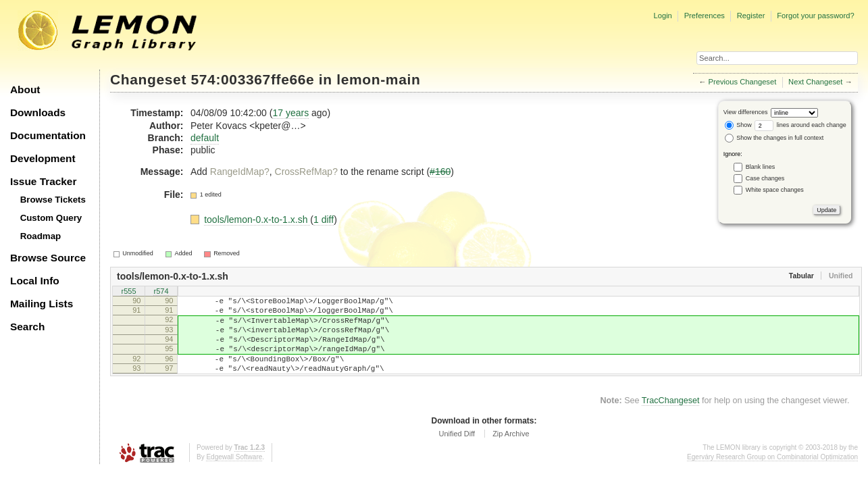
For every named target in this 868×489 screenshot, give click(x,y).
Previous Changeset (743, 82)
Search (27, 327)
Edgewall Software (234, 475)
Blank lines (761, 167)
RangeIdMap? (240, 172)
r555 (128, 292)
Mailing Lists (42, 304)
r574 (161, 292)
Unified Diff (457, 452)
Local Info (35, 281)
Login (662, 16)
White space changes (775, 190)
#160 (440, 172)
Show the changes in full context (774, 138)
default (205, 138)
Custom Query (51, 218)
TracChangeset (671, 419)
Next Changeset (815, 82)
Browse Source (48, 258)
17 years (290, 113)
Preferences (705, 16)
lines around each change (800, 125)
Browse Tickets (53, 200)
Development (43, 158)
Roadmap (41, 236)
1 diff (324, 220)
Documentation (48, 135)
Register (751, 16)
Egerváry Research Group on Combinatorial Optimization (772, 475)
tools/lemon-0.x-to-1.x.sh (257, 220)
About (25, 89)
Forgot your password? (815, 16)
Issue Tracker (43, 181)
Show (738, 125)
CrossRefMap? (306, 172)
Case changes (765, 178)
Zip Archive (511, 452)
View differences (746, 112)
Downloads (38, 112)
